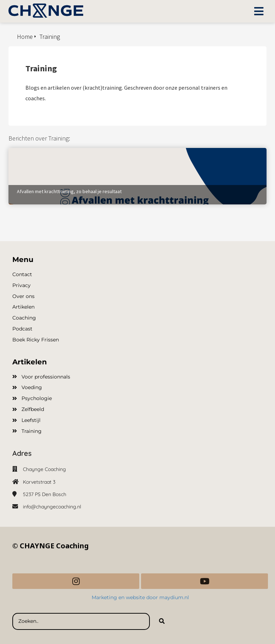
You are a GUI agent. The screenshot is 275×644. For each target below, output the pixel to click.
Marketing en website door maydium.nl (141, 597)
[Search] (162, 621)
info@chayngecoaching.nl (52, 507)
